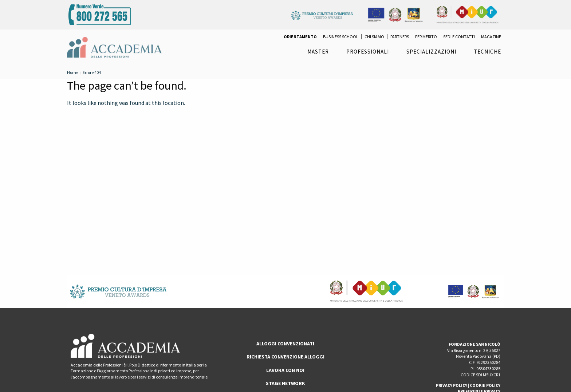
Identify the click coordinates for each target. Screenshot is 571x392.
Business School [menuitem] (341, 37)
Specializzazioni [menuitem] (431, 52)
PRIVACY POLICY (452, 385)
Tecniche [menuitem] (487, 52)
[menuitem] (300, 37)
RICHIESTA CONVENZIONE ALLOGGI (285, 357)
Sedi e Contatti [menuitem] (459, 37)
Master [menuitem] (318, 52)
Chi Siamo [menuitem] (374, 37)
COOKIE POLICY (485, 385)
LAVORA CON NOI (285, 370)
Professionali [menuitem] (368, 52)
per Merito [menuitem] (426, 37)
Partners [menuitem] (400, 37)
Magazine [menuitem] (491, 37)
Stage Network (285, 383)
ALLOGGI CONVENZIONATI (285, 344)
